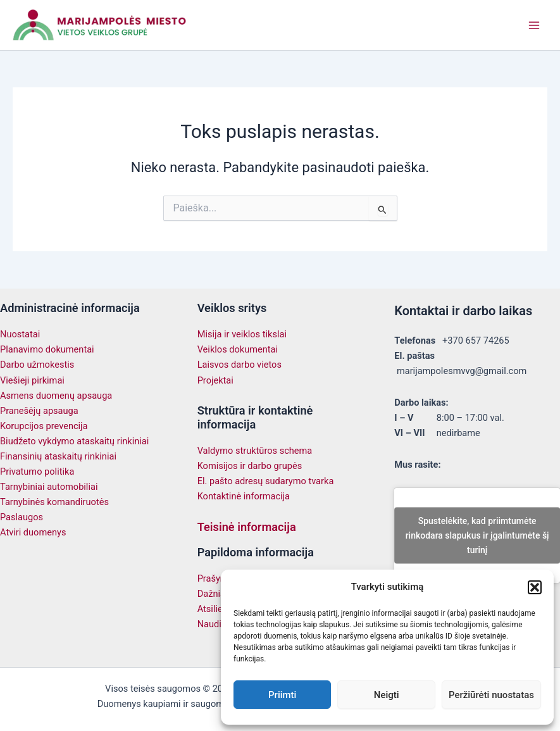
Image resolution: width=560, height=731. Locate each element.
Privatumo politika (37, 472)
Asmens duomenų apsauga (56, 396)
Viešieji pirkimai (32, 380)
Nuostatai (20, 334)
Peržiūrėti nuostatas (491, 695)
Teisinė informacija (247, 527)
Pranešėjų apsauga (39, 411)
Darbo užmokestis (37, 365)
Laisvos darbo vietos (240, 365)
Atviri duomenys (33, 532)
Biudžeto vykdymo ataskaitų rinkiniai (74, 441)
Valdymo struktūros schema (255, 451)
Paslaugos (22, 517)
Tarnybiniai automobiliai (49, 487)
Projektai (215, 380)
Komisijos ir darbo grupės (250, 466)
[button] (535, 587)
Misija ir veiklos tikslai (242, 334)
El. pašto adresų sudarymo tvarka (266, 481)
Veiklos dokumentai (238, 349)
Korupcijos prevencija (44, 426)
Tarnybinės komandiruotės (54, 502)
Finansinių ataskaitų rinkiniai (58, 456)
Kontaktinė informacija (244, 496)
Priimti (282, 695)
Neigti (387, 695)
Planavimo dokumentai (47, 349)
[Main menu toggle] (534, 25)
